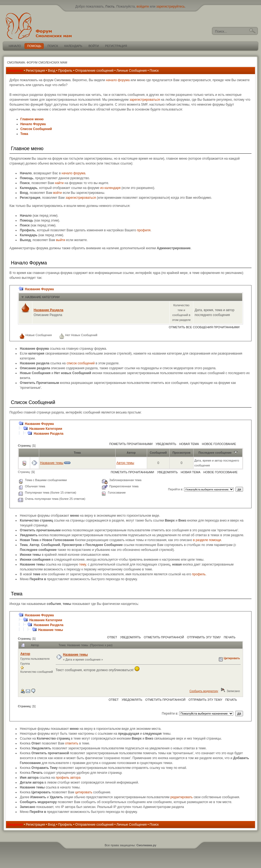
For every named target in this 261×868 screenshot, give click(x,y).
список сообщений (81, 363)
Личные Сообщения (131, 71)
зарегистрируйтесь (171, 7)
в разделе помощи (207, 540)
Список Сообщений (36, 129)
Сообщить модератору (204, 691)
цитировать (84, 792)
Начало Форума (33, 124)
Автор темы (125, 463)
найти (59, 183)
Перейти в (175, 489)
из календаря (111, 188)
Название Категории (42, 297)
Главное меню (32, 119)
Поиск (154, 71)
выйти (61, 240)
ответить (72, 743)
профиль (199, 574)
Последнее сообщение (218, 453)
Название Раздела (49, 310)
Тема (24, 134)
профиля (144, 230)
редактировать (182, 797)
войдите (143, 7)
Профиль (65, 71)
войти (57, 193)
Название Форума (39, 289)
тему (83, 564)
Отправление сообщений (94, 71)
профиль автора (68, 778)
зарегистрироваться (145, 100)
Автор (131, 453)
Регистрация (35, 71)
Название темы (52, 463)
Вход (52, 71)
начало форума (118, 80)
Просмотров (181, 453)
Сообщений (158, 453)
